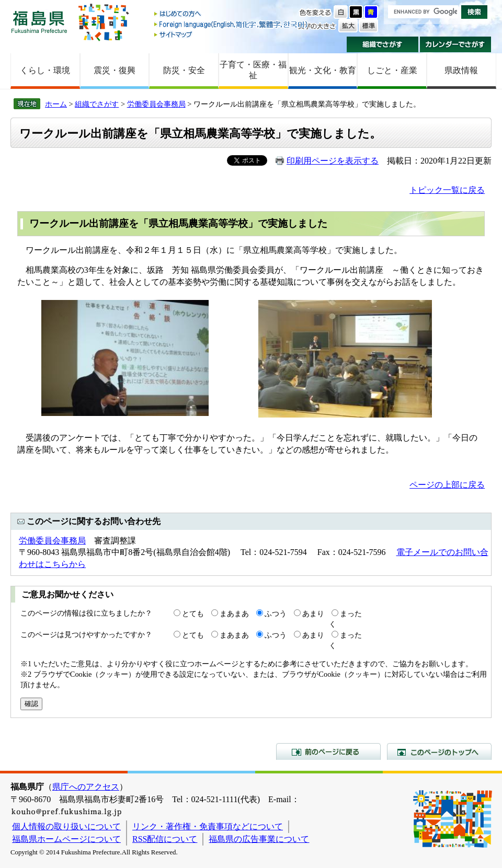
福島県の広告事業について (259, 839)
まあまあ (234, 614)
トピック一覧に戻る (447, 190)
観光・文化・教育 (323, 70)
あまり (313, 614)
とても (193, 614)
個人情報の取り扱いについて (66, 826)
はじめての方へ (232, 14)
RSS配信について (165, 839)
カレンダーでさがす (456, 44)
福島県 (39, 22)
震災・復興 (115, 70)
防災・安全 (184, 70)
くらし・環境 (45, 70)
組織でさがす (383, 44)
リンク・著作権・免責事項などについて (208, 826)
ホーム (56, 104)
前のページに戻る (328, 751)
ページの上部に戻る (447, 485)
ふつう (276, 614)
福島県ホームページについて (66, 839)
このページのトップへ (439, 751)
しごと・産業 (392, 70)
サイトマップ (232, 34)
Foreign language (232, 24)
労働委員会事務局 (156, 104)
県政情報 (461, 70)
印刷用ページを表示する (333, 161)
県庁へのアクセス (86, 787)
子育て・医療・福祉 (253, 70)
